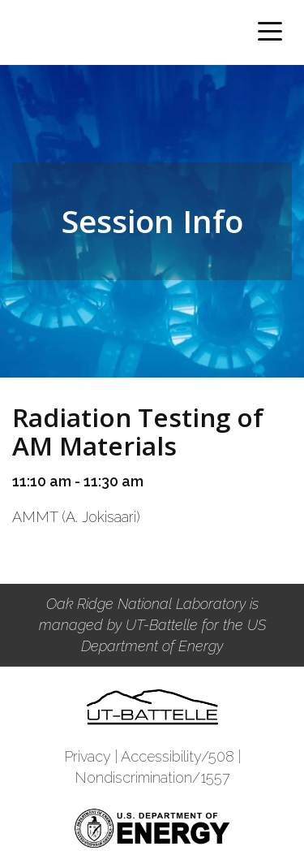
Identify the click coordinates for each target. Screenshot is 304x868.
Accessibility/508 (178, 756)
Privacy (88, 756)
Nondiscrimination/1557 (152, 777)
